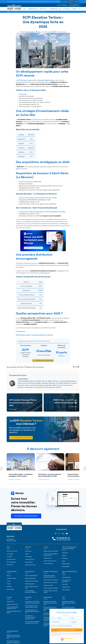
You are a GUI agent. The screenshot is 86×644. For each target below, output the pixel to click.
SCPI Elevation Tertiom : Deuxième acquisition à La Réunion (34, 335)
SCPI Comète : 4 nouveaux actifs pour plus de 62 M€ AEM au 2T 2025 (50, 475)
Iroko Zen (64, 556)
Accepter (76, 2)
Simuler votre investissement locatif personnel (50, 555)
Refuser (71, 2)
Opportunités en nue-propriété (51, 551)
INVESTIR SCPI (43, 9)
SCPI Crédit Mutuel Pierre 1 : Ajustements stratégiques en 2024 (50, 609)
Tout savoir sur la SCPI (12, 551)
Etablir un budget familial (31, 576)
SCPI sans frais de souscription (66, 581)
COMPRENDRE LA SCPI (55, 9)
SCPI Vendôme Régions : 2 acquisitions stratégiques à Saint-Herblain (21, 475)
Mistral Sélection (66, 564)
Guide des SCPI (10, 601)
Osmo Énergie (28, 557)
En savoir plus (65, 2)
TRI (20, 106)
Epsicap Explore (66, 566)
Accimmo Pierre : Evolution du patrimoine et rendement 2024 (32, 602)
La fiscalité (9, 557)
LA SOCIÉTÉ (75, 9)
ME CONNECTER (74, 5)
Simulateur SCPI (48, 558)
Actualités (9, 587)
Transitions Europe (30, 559)
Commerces (21, 139)
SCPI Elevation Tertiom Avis (43, 360)
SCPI (25, 9)
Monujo (8, 576)
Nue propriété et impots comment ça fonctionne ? (50, 576)
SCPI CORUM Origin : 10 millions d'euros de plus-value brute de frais (51, 619)
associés (24, 94)
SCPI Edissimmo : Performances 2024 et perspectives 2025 (30, 617)
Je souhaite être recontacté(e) (21, 438)
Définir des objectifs (30, 584)
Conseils (9, 584)
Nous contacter (10, 589)
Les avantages (10, 554)
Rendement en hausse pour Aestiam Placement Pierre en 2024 (50, 603)
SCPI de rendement (11, 562)
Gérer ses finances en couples (51, 588)
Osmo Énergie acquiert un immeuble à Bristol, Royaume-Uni (32, 612)
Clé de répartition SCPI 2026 (50, 583)
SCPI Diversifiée (66, 587)
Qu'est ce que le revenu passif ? (51, 580)
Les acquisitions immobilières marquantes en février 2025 (32, 622)
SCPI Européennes (66, 577)
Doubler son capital (48, 585)
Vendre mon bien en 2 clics (50, 561)
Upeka (63, 561)
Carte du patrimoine (48, 564)
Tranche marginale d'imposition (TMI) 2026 (31, 592)
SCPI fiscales (10, 565)
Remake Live (65, 558)
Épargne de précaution (30, 578)
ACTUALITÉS (67, 9)
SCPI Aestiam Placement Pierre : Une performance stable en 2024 (23, 403)
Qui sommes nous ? (11, 559)
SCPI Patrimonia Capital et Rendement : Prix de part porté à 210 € (51, 625)
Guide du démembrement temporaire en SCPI (13, 608)
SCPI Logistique (66, 590)
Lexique (9, 581)
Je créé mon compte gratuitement (26, 516)
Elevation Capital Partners (46, 80)
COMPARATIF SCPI (33, 9)
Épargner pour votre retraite (32, 581)
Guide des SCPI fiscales (12, 604)
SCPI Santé (65, 584)
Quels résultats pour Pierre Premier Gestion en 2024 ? (31, 606)
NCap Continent (29, 562)
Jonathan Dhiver (30, 32)
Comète (27, 554)
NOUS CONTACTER (62, 5)
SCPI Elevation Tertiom (25, 80)
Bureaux (21, 143)
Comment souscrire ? (12, 578)
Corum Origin (28, 551)
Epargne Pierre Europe (30, 565)
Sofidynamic (65, 553)
